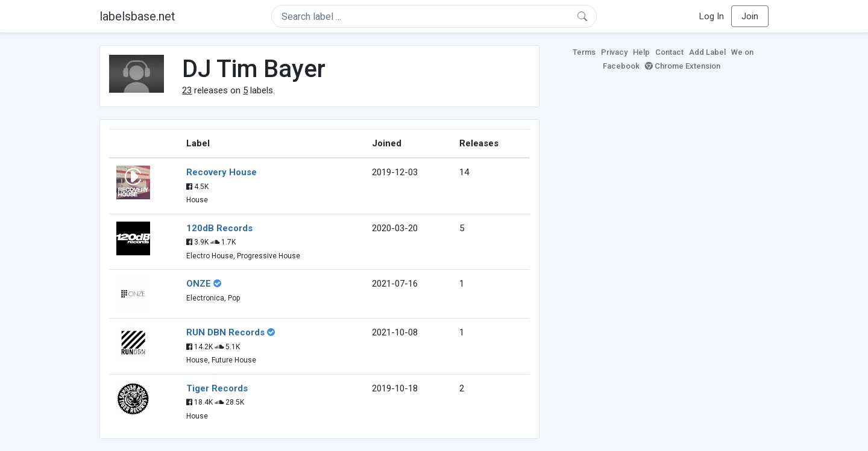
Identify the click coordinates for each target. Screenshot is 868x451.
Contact (669, 52)
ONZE (199, 284)
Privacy (614, 52)
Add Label (707, 52)
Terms (584, 52)
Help (641, 52)
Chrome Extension (683, 66)
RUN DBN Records (225, 332)
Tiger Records (217, 388)
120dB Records (219, 228)
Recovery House (222, 172)
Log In (712, 16)
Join (750, 16)
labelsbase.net (137, 16)
